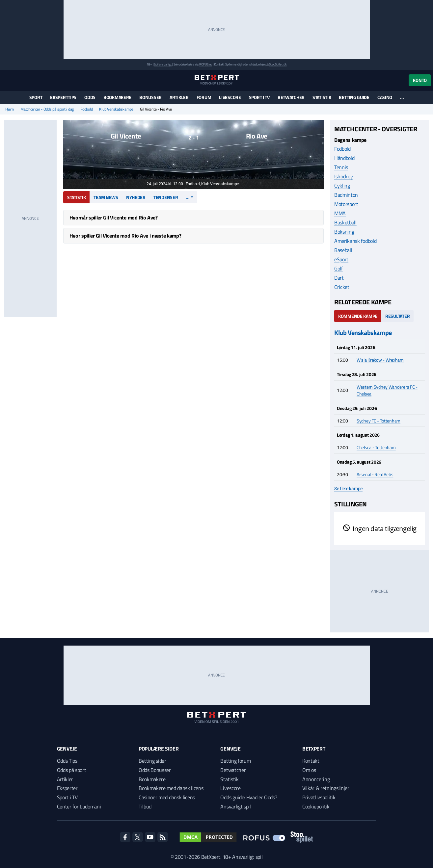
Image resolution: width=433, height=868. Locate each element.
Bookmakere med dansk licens (171, 788)
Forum (204, 97)
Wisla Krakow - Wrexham (380, 360)
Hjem (10, 109)
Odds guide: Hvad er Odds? (249, 797)
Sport (36, 97)
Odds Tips (67, 761)
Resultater (397, 316)
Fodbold (86, 109)
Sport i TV (259, 97)
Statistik (322, 97)
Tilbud (145, 806)
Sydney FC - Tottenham (379, 421)
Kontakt (311, 761)
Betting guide (354, 97)
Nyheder (136, 197)
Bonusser (150, 97)
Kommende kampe (358, 316)
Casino (385, 97)
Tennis (341, 167)
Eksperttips (63, 97)
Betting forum (235, 761)
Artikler (179, 97)
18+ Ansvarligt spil (243, 857)
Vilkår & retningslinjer (326, 788)
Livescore (230, 97)
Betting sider (152, 761)
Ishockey (343, 176)
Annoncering (316, 779)
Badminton (346, 195)
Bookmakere (117, 97)
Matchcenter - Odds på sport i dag (47, 109)
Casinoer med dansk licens (167, 797)
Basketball (345, 222)
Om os (309, 770)
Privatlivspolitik (319, 797)
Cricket (342, 287)
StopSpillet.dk (278, 64)
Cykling (342, 186)
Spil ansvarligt (163, 64)
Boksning (344, 232)
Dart (339, 278)
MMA (340, 213)
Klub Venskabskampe (116, 109)
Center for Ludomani (79, 806)
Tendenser (166, 197)
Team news (106, 197)
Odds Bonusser (155, 770)
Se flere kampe (348, 489)
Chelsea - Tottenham (376, 447)
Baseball (343, 250)
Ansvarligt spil (235, 806)
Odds (90, 97)
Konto (420, 80)
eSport (341, 259)
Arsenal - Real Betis (375, 474)
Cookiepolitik (316, 806)
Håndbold (344, 158)
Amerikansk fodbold (355, 241)
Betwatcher (291, 97)
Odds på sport (72, 770)
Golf (338, 268)
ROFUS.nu (206, 64)
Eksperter (67, 788)
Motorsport (346, 204)
